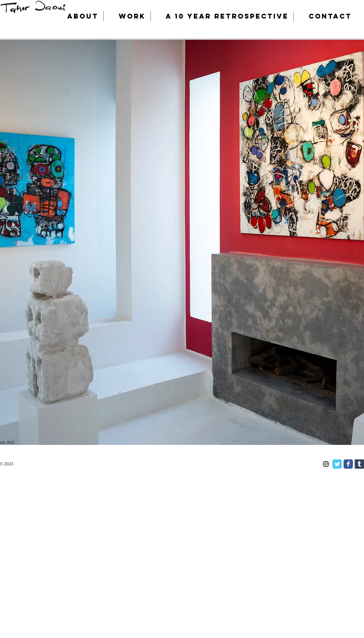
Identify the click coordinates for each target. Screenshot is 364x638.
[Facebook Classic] (348, 464)
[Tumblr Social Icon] (359, 464)
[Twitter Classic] (337, 464)
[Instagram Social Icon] (326, 464)
